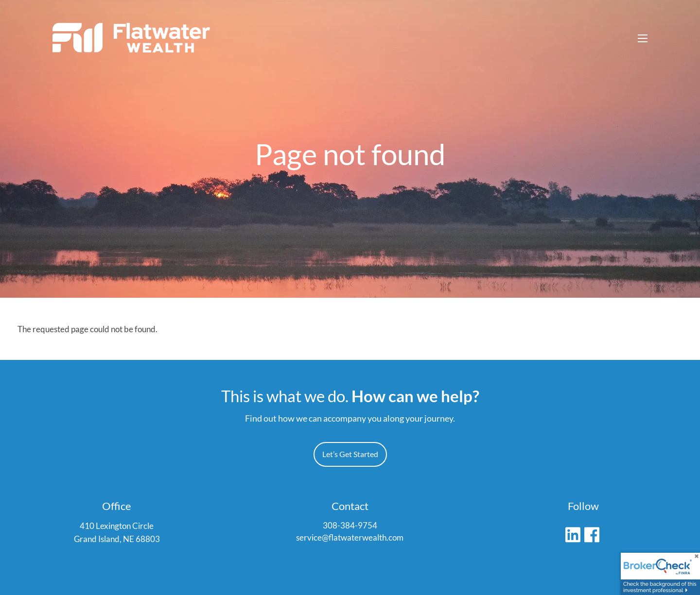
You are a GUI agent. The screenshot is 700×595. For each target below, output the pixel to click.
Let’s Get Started (350, 454)
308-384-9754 (350, 526)
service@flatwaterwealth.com (350, 538)
